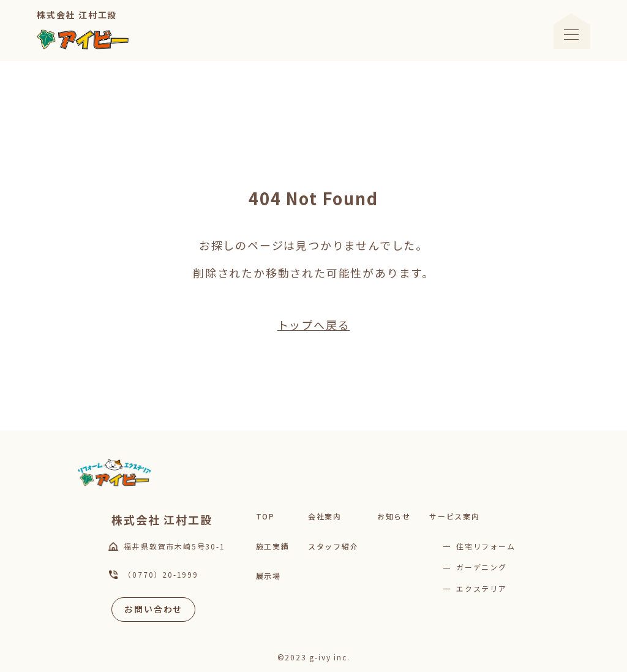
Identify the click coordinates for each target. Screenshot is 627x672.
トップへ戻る (314, 325)
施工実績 (273, 546)
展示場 (268, 576)
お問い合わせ (153, 609)
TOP (265, 516)
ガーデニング (482, 567)
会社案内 (325, 516)
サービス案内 (455, 516)
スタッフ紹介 (333, 546)
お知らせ (394, 516)
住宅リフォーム (486, 546)
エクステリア (482, 588)
